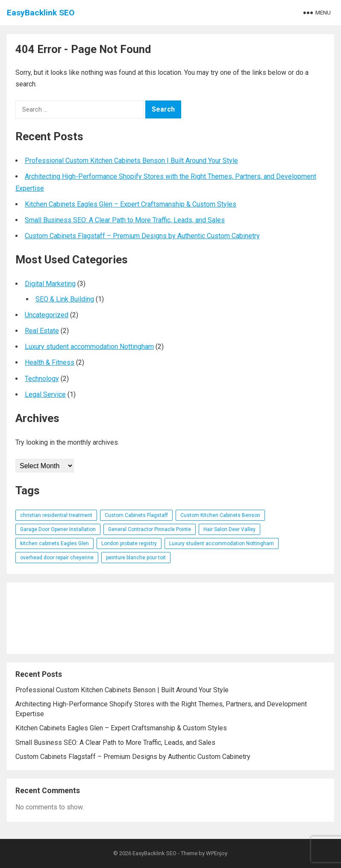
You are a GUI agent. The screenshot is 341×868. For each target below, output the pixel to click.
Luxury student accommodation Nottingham (89, 347)
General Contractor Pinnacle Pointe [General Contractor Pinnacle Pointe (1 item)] (150, 529)
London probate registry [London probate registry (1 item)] (129, 543)
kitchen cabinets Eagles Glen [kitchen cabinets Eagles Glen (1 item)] (54, 543)
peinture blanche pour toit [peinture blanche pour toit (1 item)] (136, 558)
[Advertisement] (170, 618)
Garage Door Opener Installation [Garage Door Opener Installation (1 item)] (58, 529)
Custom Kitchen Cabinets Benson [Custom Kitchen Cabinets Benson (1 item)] (220, 515)
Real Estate (42, 331)
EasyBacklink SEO (41, 13)
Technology (42, 379)
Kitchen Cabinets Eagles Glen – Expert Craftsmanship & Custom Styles (131, 204)
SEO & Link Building (65, 299)
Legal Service (45, 394)
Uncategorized (47, 315)
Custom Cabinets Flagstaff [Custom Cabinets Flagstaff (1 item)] (136, 515)
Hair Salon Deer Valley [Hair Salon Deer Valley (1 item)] (229, 529)
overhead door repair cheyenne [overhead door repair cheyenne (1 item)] (57, 558)
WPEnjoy (217, 853)
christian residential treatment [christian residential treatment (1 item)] (56, 515)
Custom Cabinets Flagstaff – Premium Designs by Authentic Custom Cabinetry (142, 236)
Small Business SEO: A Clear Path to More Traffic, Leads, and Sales (125, 220)
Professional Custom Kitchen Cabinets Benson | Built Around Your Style (131, 161)
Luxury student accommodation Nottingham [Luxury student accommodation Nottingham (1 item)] (222, 543)
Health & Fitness (50, 362)
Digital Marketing (50, 284)
